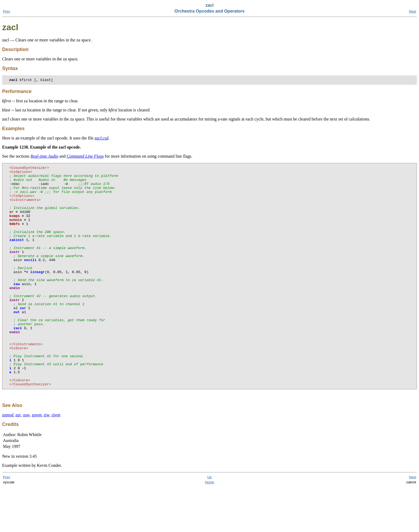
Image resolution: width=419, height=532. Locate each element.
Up (210, 522)
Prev (7, 11)
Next (412, 11)
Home (210, 527)
